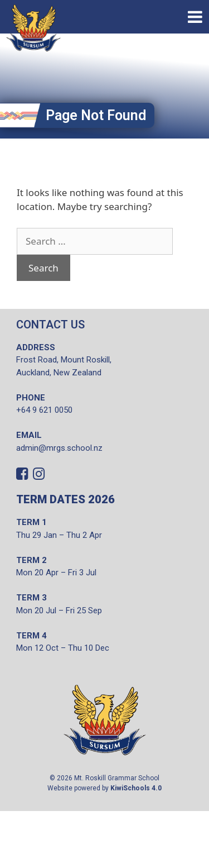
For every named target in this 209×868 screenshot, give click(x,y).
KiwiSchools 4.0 (136, 788)
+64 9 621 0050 (44, 410)
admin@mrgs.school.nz (59, 448)
